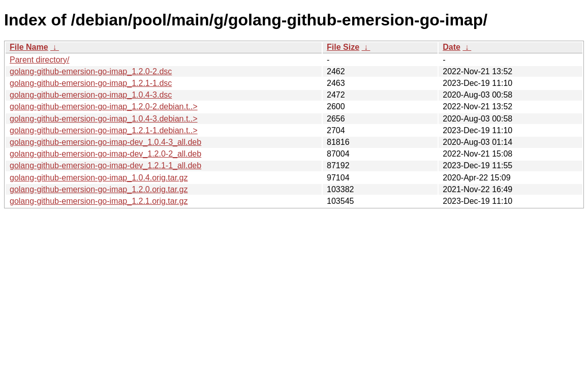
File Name (29, 47)
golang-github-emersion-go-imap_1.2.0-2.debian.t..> (104, 106)
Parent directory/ (39, 60)
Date (452, 47)
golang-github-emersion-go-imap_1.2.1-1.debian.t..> (104, 130)
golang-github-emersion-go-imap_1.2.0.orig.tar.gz (99, 189)
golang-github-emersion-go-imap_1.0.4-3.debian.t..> (104, 119)
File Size (343, 47)
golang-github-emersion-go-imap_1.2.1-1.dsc (91, 83)
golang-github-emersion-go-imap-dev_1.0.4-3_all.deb (105, 142)
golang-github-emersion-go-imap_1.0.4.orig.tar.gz (99, 178)
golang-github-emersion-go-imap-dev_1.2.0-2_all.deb (105, 154)
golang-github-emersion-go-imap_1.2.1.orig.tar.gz (99, 201)
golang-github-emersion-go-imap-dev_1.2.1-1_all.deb (105, 165)
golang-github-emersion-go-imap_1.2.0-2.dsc (91, 71)
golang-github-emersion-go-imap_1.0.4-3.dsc (91, 95)
